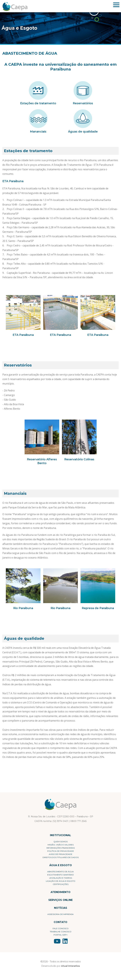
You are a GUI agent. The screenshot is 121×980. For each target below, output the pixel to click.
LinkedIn (65, 941)
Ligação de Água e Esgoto (61, 881)
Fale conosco (61, 928)
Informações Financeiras (61, 848)
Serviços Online (60, 900)
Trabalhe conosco (61, 932)
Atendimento (60, 892)
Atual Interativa (70, 966)
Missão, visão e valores (61, 845)
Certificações (61, 884)
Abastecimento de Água (60, 872)
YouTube (57, 941)
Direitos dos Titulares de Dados (61, 857)
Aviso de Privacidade (61, 854)
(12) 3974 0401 (60, 821)
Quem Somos (61, 842)
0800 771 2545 (78, 821)
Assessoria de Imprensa (60, 914)
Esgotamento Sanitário (60, 875)
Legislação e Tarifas (61, 878)
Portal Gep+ (61, 935)
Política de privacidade (61, 851)
